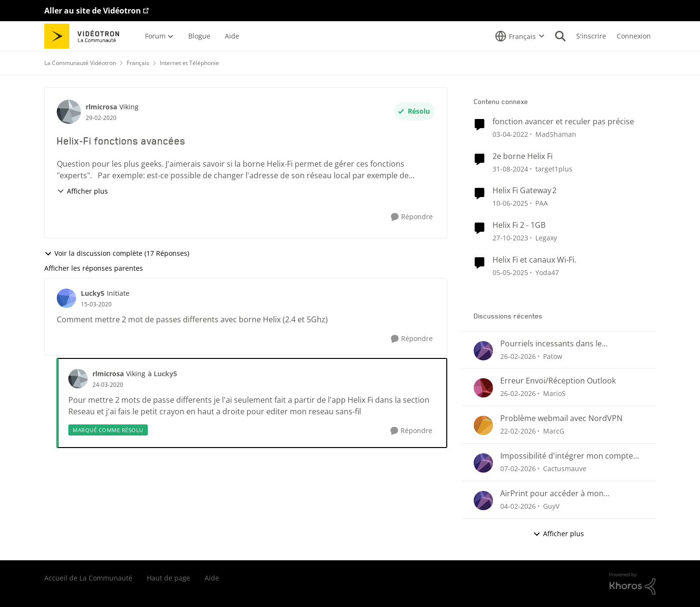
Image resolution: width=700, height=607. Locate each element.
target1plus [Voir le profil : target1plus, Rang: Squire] (554, 168)
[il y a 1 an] (510, 168)
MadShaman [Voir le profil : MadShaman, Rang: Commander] (556, 134)
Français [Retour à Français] (138, 63)
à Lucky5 (162, 374)
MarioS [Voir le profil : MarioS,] (554, 393)
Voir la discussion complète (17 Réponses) (117, 253)
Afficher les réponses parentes (94, 268)
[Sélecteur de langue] (520, 36)
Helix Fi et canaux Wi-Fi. (534, 260)
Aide (212, 578)
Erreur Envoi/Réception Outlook (558, 381)
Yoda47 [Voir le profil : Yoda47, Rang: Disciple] (547, 272)
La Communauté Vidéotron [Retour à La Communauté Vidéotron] (80, 63)
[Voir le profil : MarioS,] (483, 388)
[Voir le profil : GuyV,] (483, 501)
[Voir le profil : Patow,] (483, 351)
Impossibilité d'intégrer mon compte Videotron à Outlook (567, 456)
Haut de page (169, 578)
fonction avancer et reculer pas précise (563, 122)
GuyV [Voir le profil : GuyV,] (551, 506)
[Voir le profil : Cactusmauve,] (483, 463)
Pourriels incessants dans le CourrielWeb (551, 344)
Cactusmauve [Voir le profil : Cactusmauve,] (565, 468)
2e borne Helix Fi (523, 156)
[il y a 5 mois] (518, 468)
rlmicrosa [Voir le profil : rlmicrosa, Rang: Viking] (101, 107)
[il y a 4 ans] (510, 134)
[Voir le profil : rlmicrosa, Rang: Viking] (69, 112)
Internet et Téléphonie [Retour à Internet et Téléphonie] (189, 63)
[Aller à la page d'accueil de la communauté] (85, 36)
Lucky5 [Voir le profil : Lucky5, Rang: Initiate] (93, 293)
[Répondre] (412, 217)
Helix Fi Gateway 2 (525, 191)
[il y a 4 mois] (518, 356)
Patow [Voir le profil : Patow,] (553, 356)
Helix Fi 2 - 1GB (519, 225)
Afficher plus (82, 191)
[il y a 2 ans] (510, 238)
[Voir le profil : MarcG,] (483, 425)
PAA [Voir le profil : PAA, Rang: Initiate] (542, 203)
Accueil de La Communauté (88, 578)
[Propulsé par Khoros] (633, 584)
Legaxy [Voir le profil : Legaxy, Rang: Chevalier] (546, 238)
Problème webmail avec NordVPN (561, 418)
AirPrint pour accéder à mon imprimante (552, 494)
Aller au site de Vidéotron (93, 11)
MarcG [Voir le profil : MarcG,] (554, 431)
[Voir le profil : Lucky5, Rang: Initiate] (66, 298)
